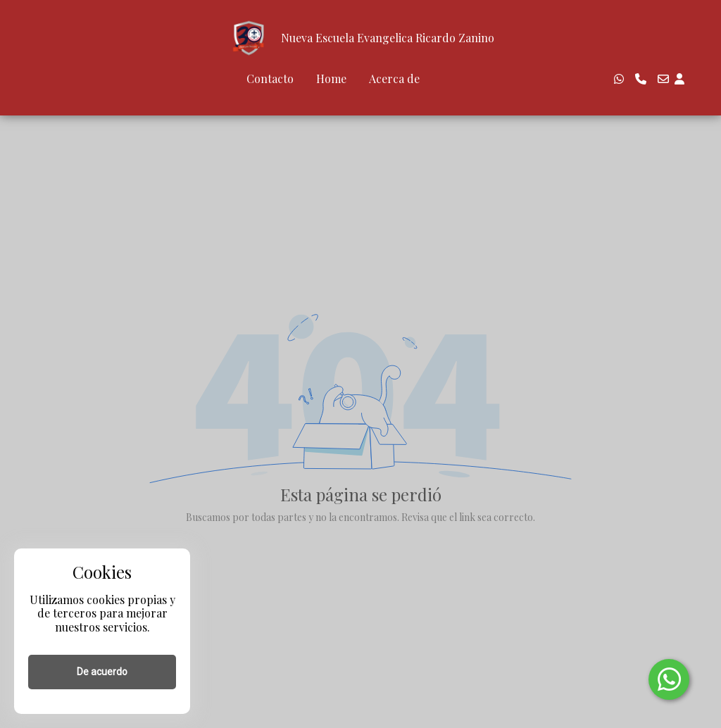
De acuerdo (102, 672)
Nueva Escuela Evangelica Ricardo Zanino (388, 38)
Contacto (270, 79)
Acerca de (394, 79)
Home (331, 79)
